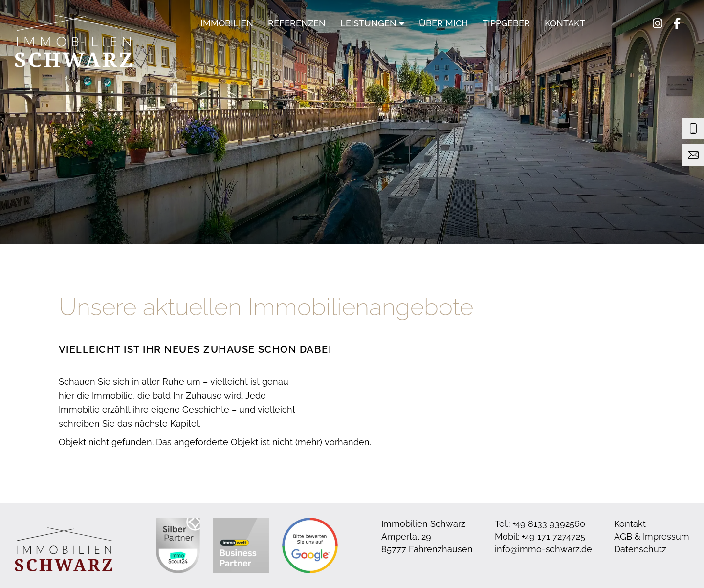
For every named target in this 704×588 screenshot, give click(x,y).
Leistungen (372, 23)
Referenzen (297, 23)
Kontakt (565, 23)
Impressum (666, 536)
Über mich (443, 23)
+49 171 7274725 (553, 536)
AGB (623, 536)
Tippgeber (506, 23)
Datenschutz (640, 549)
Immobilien (227, 23)
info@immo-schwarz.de (543, 549)
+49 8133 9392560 (549, 524)
